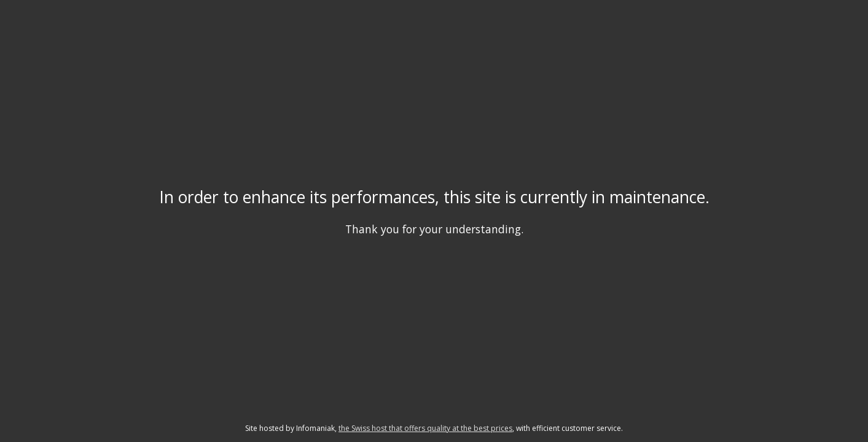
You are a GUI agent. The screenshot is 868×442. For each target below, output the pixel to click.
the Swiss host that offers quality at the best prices (425, 428)
